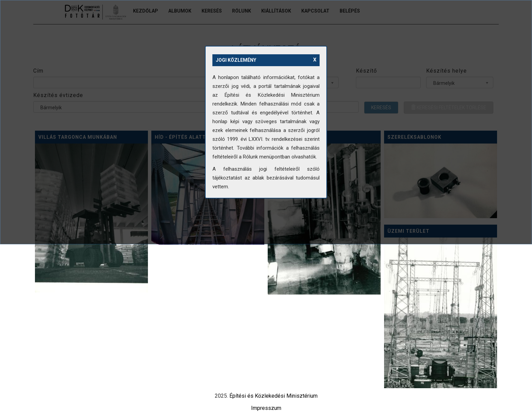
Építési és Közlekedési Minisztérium (273, 396)
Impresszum (266, 408)
